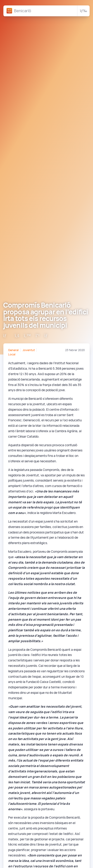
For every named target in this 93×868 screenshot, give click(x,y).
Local (12, 354)
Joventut (29, 350)
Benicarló (23, 11)
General (13, 350)
